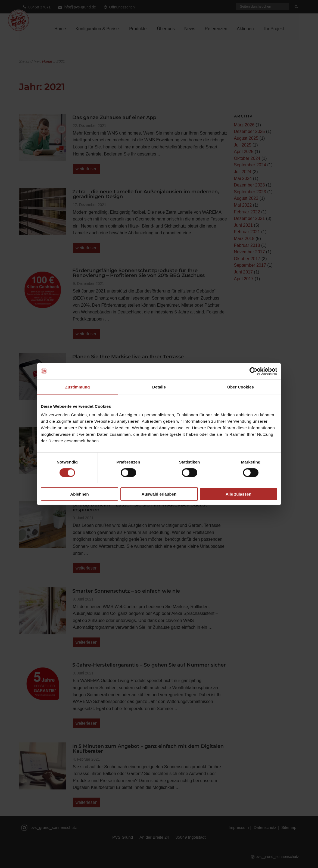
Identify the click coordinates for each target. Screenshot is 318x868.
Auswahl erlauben (159, 494)
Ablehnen (79, 494)
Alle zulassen (238, 494)
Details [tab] (159, 387)
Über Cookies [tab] (241, 387)
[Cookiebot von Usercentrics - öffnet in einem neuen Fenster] (253, 371)
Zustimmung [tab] (78, 387)
